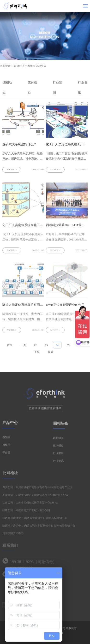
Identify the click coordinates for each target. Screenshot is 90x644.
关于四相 (27, 66)
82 (35, 346)
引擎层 (6, 446)
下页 (37, 353)
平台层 (6, 454)
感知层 (6, 438)
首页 (17, 66)
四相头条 (41, 66)
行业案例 (58, 455)
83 (46, 346)
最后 (50, 353)
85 (68, 346)
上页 (23, 346)
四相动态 (58, 439)
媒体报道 (58, 447)
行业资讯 (58, 462)
